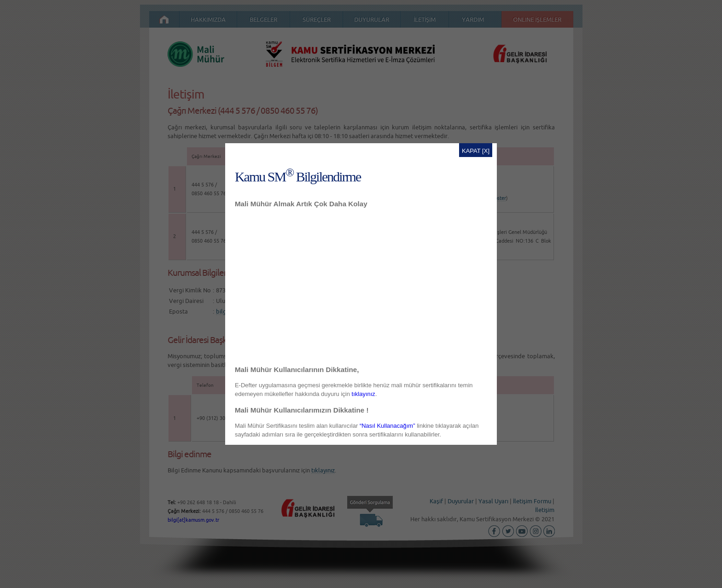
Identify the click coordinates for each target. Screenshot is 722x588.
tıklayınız (364, 394)
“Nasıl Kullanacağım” (387, 426)
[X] (486, 151)
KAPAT (471, 151)
